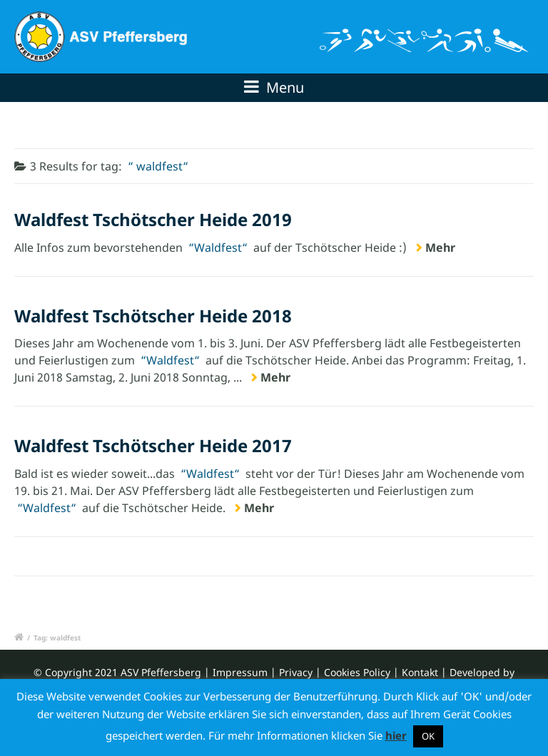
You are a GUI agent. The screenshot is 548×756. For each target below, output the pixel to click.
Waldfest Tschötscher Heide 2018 (153, 316)
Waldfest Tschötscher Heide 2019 (153, 219)
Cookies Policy (357, 672)
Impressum (240, 672)
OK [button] (428, 736)
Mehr (440, 247)
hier (396, 735)
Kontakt (420, 672)
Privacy (296, 672)
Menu (274, 87)
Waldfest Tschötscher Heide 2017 (153, 445)
